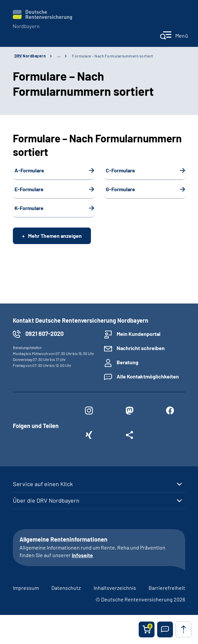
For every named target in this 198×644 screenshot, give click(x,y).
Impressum (26, 588)
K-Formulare (29, 208)
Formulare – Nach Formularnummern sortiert (113, 56)
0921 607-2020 (44, 334)
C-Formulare (120, 170)
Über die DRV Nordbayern (46, 500)
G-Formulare (120, 189)
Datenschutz (66, 588)
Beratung (127, 362)
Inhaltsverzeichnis (115, 588)
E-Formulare (29, 189)
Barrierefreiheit (167, 588)
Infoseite (82, 555)
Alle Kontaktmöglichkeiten (148, 376)
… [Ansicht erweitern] (59, 56)
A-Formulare (29, 170)
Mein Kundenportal (139, 334)
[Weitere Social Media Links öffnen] (129, 436)
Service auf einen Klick (43, 484)
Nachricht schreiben (141, 348)
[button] (165, 629)
